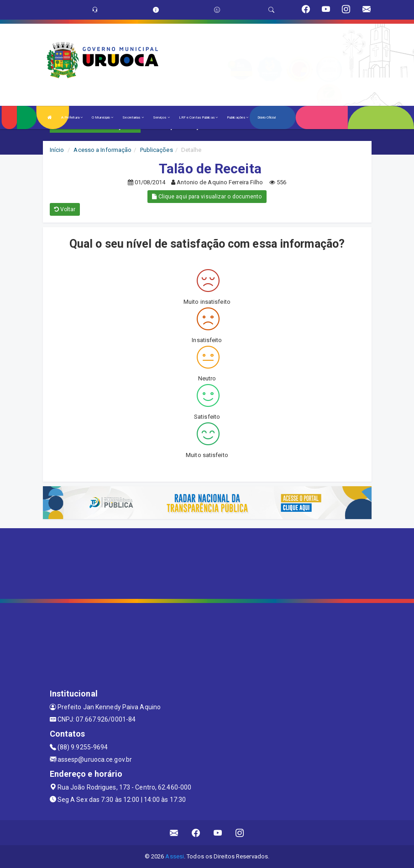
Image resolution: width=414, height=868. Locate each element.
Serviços (161, 117)
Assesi (175, 856)
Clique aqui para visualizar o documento (207, 197)
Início (57, 150)
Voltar (65, 209)
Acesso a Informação (102, 150)
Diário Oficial (266, 117)
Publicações (238, 117)
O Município (102, 117)
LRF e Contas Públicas (198, 117)
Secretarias (133, 117)
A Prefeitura (72, 117)
